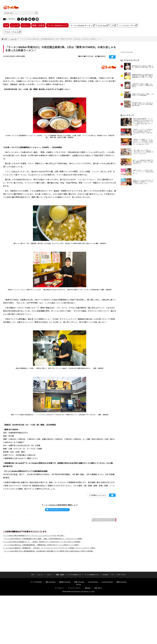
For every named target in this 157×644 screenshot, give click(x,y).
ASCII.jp (79, 584)
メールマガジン (9, 19)
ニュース (15, 25)
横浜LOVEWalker (51, 582)
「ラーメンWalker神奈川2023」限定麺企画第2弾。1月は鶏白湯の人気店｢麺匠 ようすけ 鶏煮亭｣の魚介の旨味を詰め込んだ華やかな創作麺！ (48, 551)
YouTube (103, 25)
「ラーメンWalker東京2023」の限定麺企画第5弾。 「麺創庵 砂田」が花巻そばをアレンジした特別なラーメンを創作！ (41, 545)
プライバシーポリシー (75, 588)
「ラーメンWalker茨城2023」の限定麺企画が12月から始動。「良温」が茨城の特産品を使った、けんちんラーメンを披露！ (43, 539)
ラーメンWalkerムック (57, 25)
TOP (6, 25)
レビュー (26, 25)
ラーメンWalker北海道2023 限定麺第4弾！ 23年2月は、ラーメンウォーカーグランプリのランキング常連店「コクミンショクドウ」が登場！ (49, 548)
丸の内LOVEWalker (107, 582)
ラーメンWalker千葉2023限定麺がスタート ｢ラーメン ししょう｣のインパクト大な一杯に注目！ (34, 535)
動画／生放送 (38, 25)
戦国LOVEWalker (121, 582)
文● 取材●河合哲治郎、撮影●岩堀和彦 (91, 56)
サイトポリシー (60, 588)
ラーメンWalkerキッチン (83, 25)
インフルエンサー (128, 25)
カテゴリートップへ (104, 520)
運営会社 (88, 588)
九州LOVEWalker (93, 582)
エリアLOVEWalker (36, 582)
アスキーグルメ (12, 32)
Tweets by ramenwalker (127, 52)
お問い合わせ (98, 588)
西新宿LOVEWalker (65, 582)
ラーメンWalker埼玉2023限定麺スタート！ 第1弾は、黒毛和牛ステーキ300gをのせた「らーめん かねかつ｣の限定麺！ (42, 542)
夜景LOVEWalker (79, 582)
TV (114, 25)
